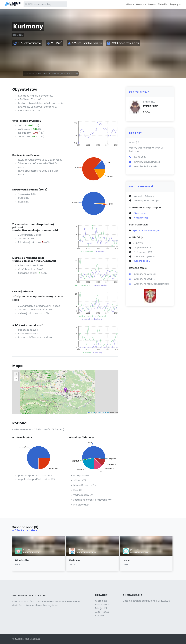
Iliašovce (74, 560)
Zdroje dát (101, 608)
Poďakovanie (103, 605)
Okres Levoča (140, 213)
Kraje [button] (151, 4)
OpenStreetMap (103, 413)
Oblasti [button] (162, 4)
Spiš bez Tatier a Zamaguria (147, 231)
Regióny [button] (174, 4)
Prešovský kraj (141, 218)
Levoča (127, 560)
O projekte (101, 601)
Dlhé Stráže (22, 560)
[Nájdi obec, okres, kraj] (49, 4)
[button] (65, 390)
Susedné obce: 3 (142, 261)
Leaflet (91, 413)
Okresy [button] (140, 4)
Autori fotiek (102, 612)
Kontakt (100, 616)
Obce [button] (129, 4)
